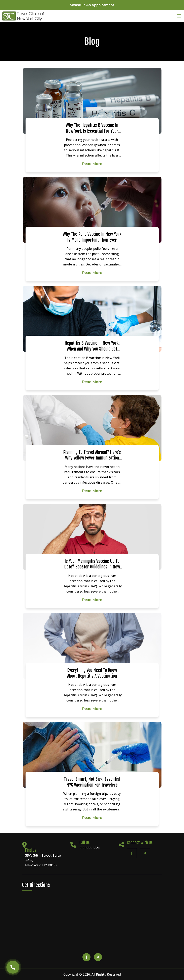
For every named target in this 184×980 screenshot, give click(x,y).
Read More (92, 164)
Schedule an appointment (92, 5)
